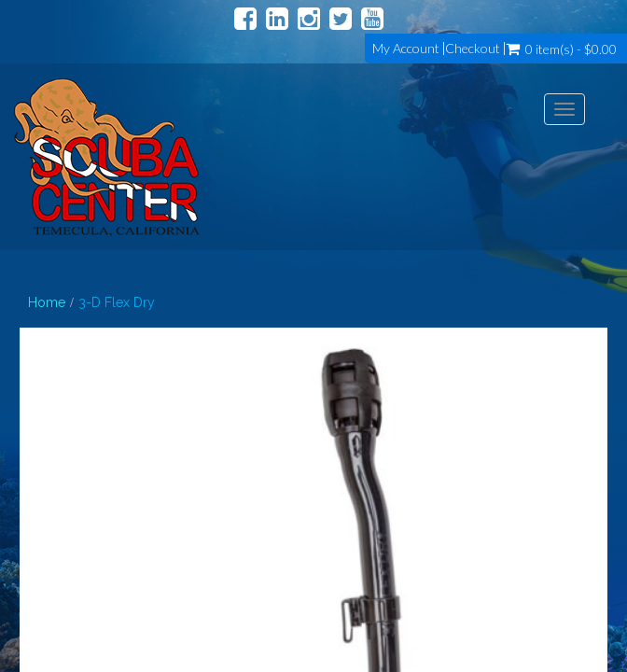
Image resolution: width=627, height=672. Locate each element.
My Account (406, 49)
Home (47, 302)
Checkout (473, 49)
